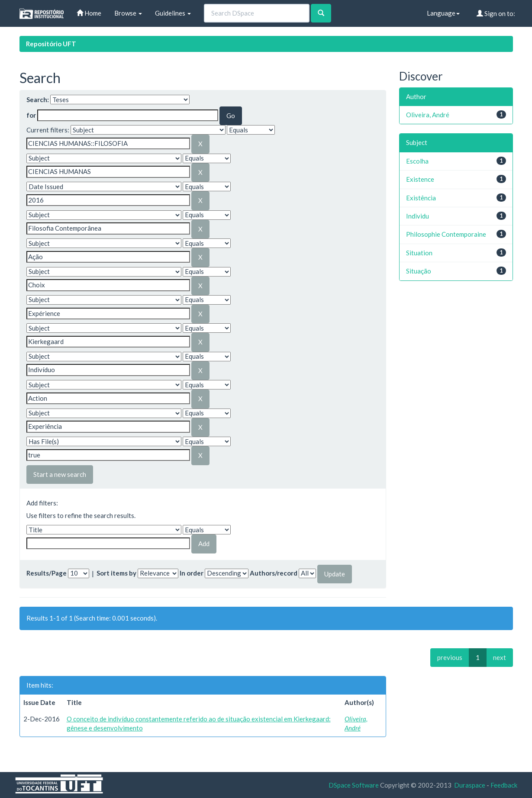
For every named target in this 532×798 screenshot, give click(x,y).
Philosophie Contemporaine (446, 234)
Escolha (417, 161)
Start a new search (60, 474)
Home (89, 13)
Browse (128, 13)
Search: (38, 100)
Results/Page (47, 573)
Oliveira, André (428, 115)
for (31, 115)
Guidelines (173, 13)
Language (443, 13)
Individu (418, 216)
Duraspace (470, 785)
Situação (419, 271)
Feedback (504, 785)
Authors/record (274, 573)
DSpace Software (354, 785)
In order (192, 573)
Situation (419, 253)
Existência (421, 198)
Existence (420, 179)
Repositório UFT (51, 44)
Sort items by (116, 573)
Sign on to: (496, 13)
